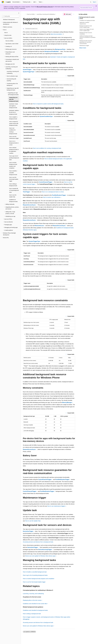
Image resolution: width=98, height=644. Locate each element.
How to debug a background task (32, 614)
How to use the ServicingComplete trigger (34, 582)
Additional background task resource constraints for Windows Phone (87, 37)
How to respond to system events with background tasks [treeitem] (14, 123)
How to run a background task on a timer (53, 192)
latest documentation (56, 34)
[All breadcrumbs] (24, 14)
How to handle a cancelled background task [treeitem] (13, 173)
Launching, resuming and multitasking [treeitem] (13, 72)
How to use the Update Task (33, 521)
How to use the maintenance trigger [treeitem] (14, 137)
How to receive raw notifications (52, 197)
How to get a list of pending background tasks (35, 575)
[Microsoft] (3, 2)
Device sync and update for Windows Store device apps (40, 556)
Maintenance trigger (84, 45)
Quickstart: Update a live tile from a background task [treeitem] (14, 112)
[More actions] (74, 14)
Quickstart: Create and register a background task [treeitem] (14, 106)
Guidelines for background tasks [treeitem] (13, 201)
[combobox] (10, 16)
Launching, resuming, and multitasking (33, 594)
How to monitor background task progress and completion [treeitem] (13, 165)
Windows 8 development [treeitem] (9, 20)
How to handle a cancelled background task (35, 572)
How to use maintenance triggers (56, 506)
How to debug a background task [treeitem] (13, 185)
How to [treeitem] (6, 33)
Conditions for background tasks (87, 20)
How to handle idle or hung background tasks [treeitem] (14, 190)
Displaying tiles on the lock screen (32, 600)
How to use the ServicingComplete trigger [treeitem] (14, 179)
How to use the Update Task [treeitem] (13, 196)
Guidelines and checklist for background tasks (35, 610)
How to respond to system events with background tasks (48, 104)
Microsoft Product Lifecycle (45, 7)
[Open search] (91, 2)
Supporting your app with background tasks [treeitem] (14, 99)
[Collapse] (19, 13)
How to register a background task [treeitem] (13, 118)
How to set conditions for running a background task (47, 148)
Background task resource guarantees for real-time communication (86, 42)
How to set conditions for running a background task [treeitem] (13, 131)
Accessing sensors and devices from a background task (38, 542)
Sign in (95, 2)
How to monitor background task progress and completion (39, 579)
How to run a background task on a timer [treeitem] (14, 143)
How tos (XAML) (31, 14)
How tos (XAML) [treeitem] (9, 41)
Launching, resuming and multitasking (46, 14)
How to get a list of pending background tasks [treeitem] (14, 158)
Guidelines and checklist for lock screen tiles (35, 604)
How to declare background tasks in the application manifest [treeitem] (14, 150)
